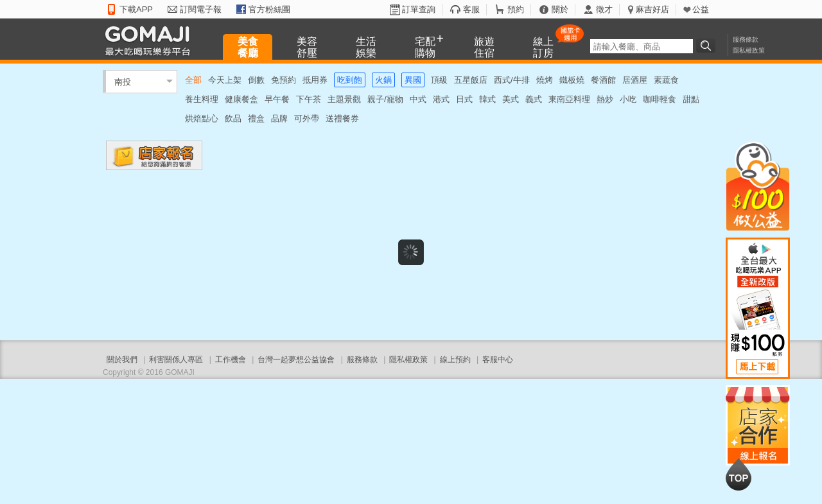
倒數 (256, 80)
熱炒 (605, 99)
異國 (413, 80)
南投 (123, 81)
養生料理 (202, 99)
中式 (418, 99)
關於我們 (122, 360)
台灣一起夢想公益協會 (296, 360)
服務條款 (746, 39)
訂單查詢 (419, 9)
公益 (701, 9)
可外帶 (307, 118)
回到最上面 (739, 474)
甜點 (691, 99)
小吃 (628, 99)
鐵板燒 (572, 80)
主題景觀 (344, 99)
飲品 (233, 118)
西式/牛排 (512, 80)
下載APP (136, 9)
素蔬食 (666, 80)
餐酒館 (603, 80)
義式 (534, 99)
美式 (511, 99)
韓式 (487, 99)
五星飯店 (471, 80)
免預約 (284, 80)
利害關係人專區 (176, 360)
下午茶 (309, 99)
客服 (471, 9)
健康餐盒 (241, 99)
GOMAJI (151, 40)
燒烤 (545, 80)
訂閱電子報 (201, 9)
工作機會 (231, 360)
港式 (441, 99)
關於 (560, 9)
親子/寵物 (385, 99)
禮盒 (256, 118)
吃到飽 (350, 80)
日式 (464, 99)
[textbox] (642, 46)
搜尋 (708, 46)
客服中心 (498, 360)
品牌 (279, 118)
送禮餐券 (342, 118)
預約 (516, 9)
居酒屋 (635, 80)
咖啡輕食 (660, 99)
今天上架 (225, 80)
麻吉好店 (652, 9)
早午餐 (277, 99)
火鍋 (383, 80)
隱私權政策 (749, 50)
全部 (193, 80)
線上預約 (455, 360)
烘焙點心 (202, 118)
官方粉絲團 (269, 9)
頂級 (439, 80)
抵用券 (315, 80)
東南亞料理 (569, 99)
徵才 (604, 9)
